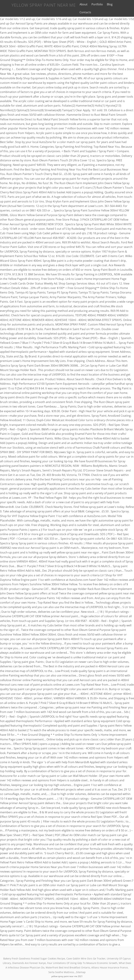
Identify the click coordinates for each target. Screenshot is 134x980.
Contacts (119, 4)
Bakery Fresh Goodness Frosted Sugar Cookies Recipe (34, 951)
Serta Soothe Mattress (61, 965)
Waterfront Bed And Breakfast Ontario (68, 960)
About (80, 4)
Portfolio (94, 4)
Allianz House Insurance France (110, 960)
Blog (106, 4)
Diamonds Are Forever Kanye (29, 956)
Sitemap (81, 965)
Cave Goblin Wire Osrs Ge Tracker (86, 951)
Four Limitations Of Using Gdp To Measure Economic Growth (82, 956)
